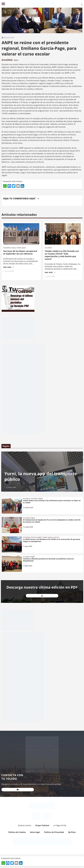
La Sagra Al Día (60, 825)
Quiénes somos (24, 825)
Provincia (34, 537)
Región (16, 60)
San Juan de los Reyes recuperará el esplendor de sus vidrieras (20, 252)
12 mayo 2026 (11, 487)
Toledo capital (21, 248)
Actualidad (7, 60)
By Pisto (72, 832)
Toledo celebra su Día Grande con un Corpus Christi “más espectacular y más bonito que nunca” (62, 255)
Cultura (13, 248)
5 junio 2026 (9, 271)
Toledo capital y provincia (51, 537)
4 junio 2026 (51, 276)
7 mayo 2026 (28, 546)
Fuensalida (34, 499)
